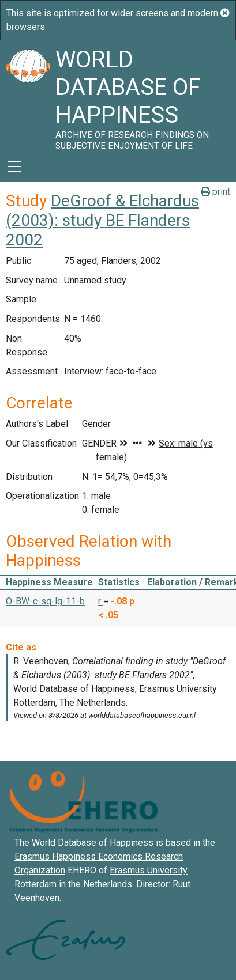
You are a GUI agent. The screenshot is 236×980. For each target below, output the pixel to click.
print (216, 192)
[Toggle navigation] (14, 167)
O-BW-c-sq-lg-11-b (45, 601)
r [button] (101, 601)
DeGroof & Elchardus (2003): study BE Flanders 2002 (102, 220)
